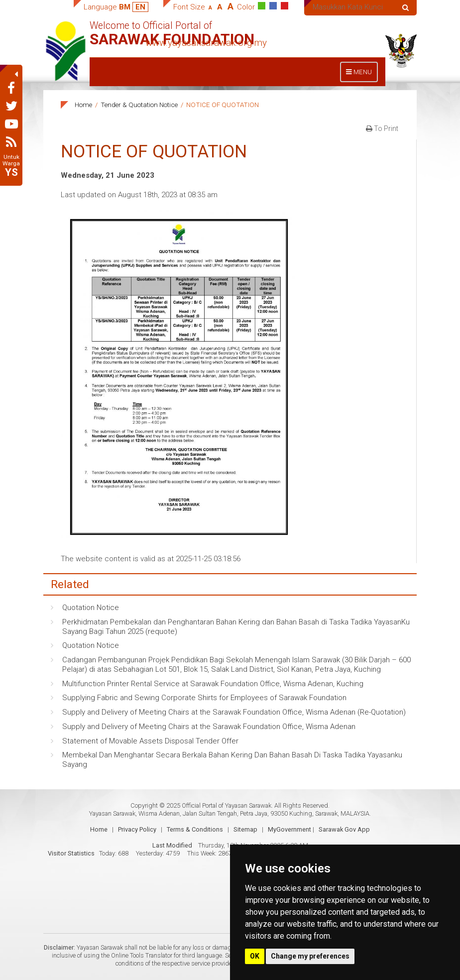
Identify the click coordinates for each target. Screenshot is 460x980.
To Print (382, 128)
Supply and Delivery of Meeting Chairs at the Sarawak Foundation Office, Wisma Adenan (209, 727)
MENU (361, 74)
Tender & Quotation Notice (139, 105)
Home (83, 105)
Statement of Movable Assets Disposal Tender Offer (150, 741)
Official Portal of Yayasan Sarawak (227, 805)
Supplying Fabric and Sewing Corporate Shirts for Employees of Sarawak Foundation (204, 698)
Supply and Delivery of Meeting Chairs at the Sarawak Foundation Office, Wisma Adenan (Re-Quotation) (234, 712)
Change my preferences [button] (310, 956)
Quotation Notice (91, 608)
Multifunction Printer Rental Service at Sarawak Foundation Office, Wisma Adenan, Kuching (213, 684)
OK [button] (255, 956)
